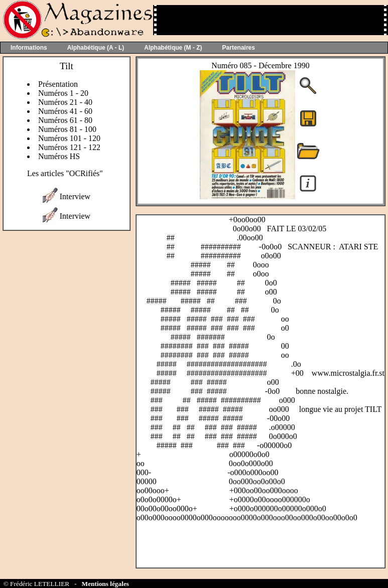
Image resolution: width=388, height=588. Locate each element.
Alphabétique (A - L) (96, 48)
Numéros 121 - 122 (69, 147)
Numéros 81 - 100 (67, 129)
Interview (75, 196)
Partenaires (239, 48)
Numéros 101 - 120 (69, 138)
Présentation (58, 84)
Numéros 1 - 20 (63, 93)
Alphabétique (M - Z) (173, 48)
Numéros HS (59, 156)
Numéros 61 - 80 (65, 120)
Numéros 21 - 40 (65, 102)
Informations (29, 48)
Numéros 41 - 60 (65, 111)
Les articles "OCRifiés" (65, 173)
